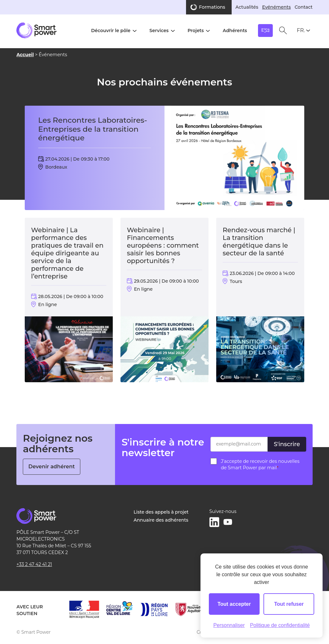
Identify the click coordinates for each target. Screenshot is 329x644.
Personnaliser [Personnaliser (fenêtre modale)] (229, 625)
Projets (196, 31)
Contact (304, 7)
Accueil (25, 55)
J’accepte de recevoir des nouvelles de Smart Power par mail (260, 464)
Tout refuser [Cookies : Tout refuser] (289, 604)
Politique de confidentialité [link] (280, 625)
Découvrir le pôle (111, 31)
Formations (212, 7)
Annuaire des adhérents (161, 520)
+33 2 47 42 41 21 (34, 564)
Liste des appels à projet (161, 512)
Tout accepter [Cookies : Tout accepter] (234, 604)
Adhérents (235, 31)
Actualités (247, 7)
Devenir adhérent (52, 467)
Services (159, 31)
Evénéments (276, 7)
